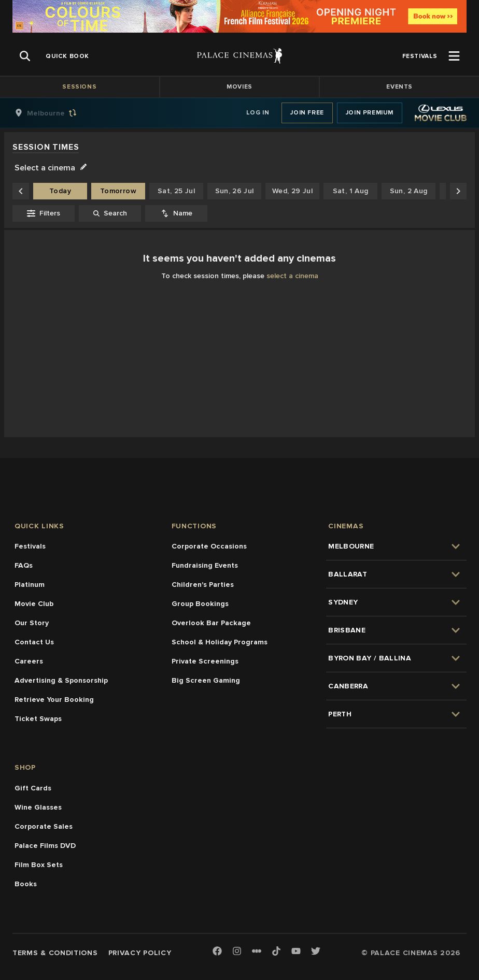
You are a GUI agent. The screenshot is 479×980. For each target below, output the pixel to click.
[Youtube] (296, 952)
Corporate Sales (44, 826)
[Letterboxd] (257, 951)
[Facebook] (217, 952)
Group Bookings (200, 604)
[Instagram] (237, 952)
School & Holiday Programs (220, 642)
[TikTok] (276, 951)
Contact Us (34, 642)
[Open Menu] (454, 56)
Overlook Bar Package (211, 623)
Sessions (79, 87)
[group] (57, 113)
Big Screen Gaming (206, 680)
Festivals (30, 546)
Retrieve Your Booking (54, 700)
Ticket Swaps (38, 719)
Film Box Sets (39, 865)
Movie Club (34, 604)
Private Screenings (205, 661)
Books (26, 884)
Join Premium (370, 113)
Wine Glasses (38, 807)
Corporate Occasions (209, 546)
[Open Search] (25, 56)
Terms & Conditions (55, 953)
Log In (258, 113)
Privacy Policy (140, 953)
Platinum (30, 585)
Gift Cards (33, 788)
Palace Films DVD (45, 846)
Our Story (32, 623)
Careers (29, 661)
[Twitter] (316, 952)
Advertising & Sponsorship (61, 680)
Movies (239, 87)
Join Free (307, 113)
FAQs (24, 565)
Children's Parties (203, 585)
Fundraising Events (205, 565)
